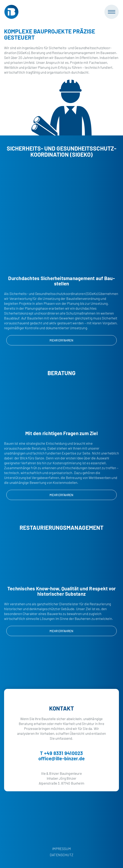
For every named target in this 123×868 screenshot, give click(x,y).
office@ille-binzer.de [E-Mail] (61, 758)
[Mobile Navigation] (112, 12)
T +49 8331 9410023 (61, 753)
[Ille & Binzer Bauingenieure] (11, 12)
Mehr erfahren (61, 340)
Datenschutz (61, 855)
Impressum (61, 849)
